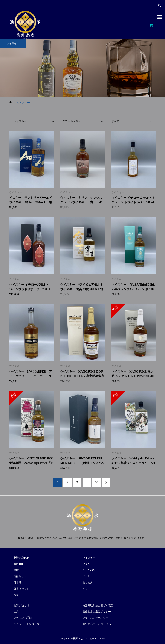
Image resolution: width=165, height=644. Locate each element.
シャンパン (89, 570)
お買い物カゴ (21, 605)
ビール (86, 576)
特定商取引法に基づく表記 (98, 605)
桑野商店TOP (21, 558)
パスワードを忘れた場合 (28, 624)
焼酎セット (20, 576)
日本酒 (17, 582)
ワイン (86, 564)
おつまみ (88, 582)
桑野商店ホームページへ (97, 624)
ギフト (86, 589)
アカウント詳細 (23, 618)
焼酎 (16, 570)
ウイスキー (89, 558)
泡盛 (16, 595)
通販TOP (18, 564)
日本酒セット (21, 589)
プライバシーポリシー (95, 618)
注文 (16, 612)
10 (96, 482)
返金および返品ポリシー (97, 612)
